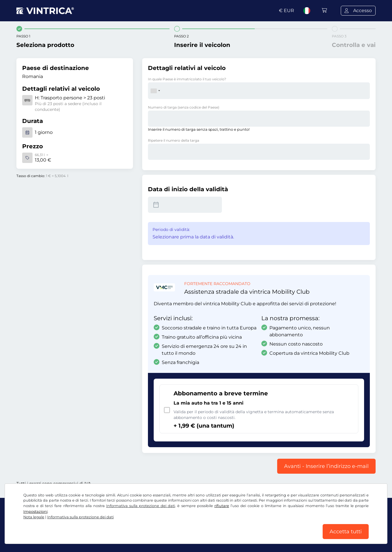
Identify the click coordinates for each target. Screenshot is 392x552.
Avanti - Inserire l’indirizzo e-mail (326, 466)
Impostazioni (35, 512)
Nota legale (34, 517)
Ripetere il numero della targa (174, 140)
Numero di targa (184, 107)
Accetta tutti (346, 532)
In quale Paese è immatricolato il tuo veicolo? (187, 79)
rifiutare (222, 506)
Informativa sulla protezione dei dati (141, 506)
